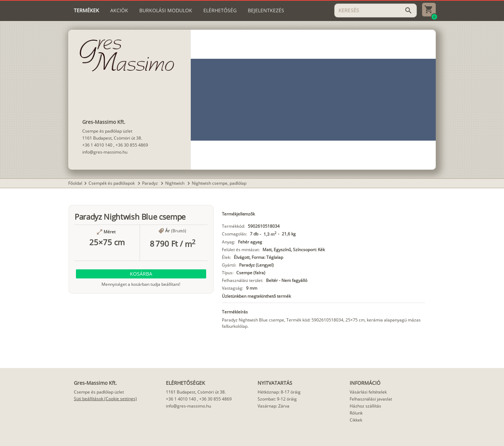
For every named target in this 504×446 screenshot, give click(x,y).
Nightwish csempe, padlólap (219, 183)
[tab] (86, 10)
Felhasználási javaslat (371, 399)
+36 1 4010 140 (97, 145)
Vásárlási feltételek (368, 392)
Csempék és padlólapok (112, 183)
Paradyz (150, 183)
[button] (141, 274)
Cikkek (356, 420)
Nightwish (175, 183)
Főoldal (75, 183)
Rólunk (356, 413)
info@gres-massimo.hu (105, 152)
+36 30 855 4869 (132, 145)
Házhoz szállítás (365, 406)
